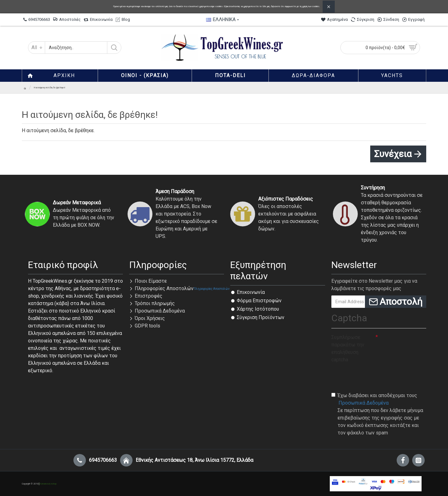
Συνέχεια (393, 154)
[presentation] (379, 377)
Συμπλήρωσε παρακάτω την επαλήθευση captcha (348, 348)
